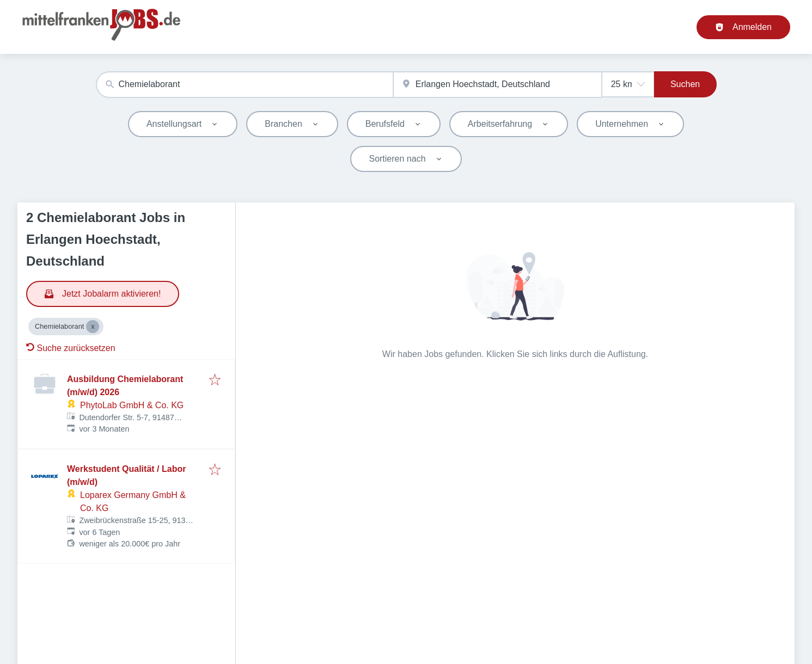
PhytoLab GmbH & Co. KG (132, 405)
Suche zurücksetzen (71, 348)
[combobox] (245, 85)
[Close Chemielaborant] (93, 327)
